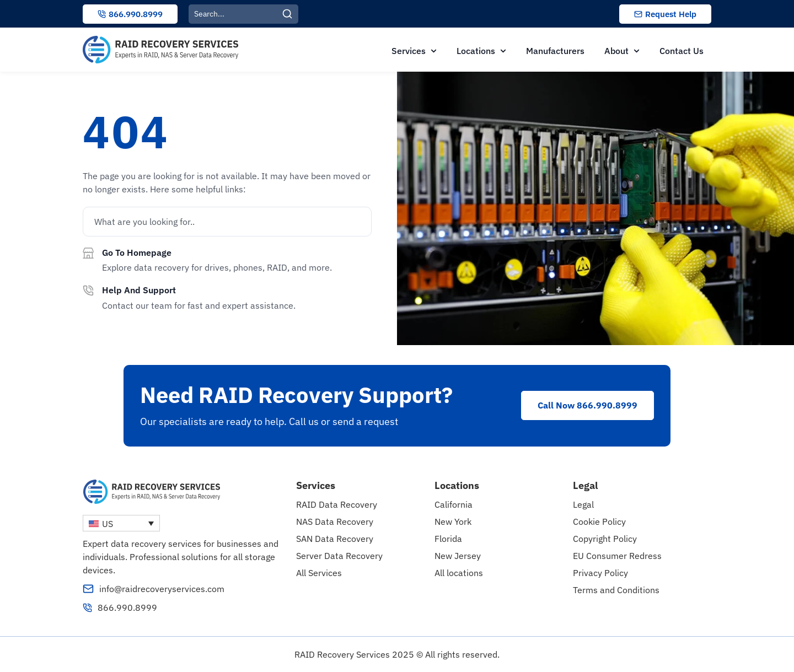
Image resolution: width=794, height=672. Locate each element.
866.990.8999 (127, 608)
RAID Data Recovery (337, 504)
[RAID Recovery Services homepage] (160, 50)
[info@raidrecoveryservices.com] (88, 589)
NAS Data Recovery (335, 522)
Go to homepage (137, 252)
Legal (583, 504)
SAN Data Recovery (335, 539)
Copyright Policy (605, 539)
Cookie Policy (599, 522)
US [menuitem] (108, 524)
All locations (459, 573)
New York (453, 522)
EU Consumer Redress (617, 556)
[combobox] (235, 14)
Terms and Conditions (616, 590)
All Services (319, 573)
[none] (121, 523)
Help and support (139, 290)
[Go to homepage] (88, 253)
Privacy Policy (600, 573)
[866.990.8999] (87, 608)
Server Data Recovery (339, 556)
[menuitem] (121, 523)
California (454, 504)
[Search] (290, 14)
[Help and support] (88, 291)
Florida (448, 539)
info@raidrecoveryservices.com (162, 589)
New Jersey (458, 556)
